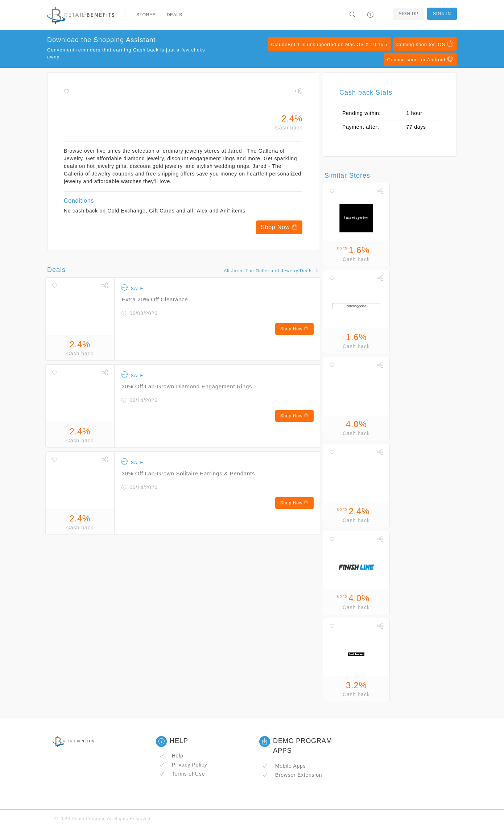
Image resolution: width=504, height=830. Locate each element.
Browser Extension (292, 775)
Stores (146, 15)
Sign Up (408, 14)
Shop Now (279, 227)
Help (171, 756)
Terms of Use (182, 774)
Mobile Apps (284, 766)
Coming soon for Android (420, 59)
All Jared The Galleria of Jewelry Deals (271, 271)
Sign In (442, 14)
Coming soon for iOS (425, 44)
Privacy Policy (183, 765)
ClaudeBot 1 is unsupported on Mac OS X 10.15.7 (329, 44)
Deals (175, 15)
